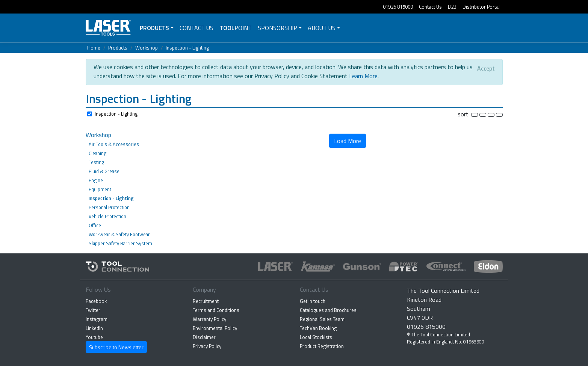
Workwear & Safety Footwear (119, 234)
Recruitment (206, 301)
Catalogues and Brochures (328, 310)
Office (95, 225)
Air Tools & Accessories (114, 144)
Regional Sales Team (322, 319)
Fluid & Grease (104, 171)
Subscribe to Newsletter (116, 347)
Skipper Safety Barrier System (120, 243)
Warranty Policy (209, 319)
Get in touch (313, 301)
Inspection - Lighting (187, 48)
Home (94, 48)
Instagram (97, 319)
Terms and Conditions (216, 310)
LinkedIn (94, 328)
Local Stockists (316, 337)
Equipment (100, 189)
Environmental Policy (215, 328)
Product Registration (322, 346)
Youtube (94, 337)
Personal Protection (109, 207)
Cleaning (97, 153)
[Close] (486, 68)
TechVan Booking (318, 328)
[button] (294, 99)
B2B (452, 7)
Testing (96, 162)
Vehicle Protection (107, 216)
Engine (96, 180)
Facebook (96, 301)
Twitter (93, 310)
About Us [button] (322, 28)
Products (154, 28)
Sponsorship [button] (277, 28)
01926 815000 (398, 7)
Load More (348, 141)
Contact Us (430, 7)
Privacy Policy (207, 346)
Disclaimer (204, 337)
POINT (236, 28)
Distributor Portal (481, 7)
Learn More (363, 76)
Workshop (147, 48)
